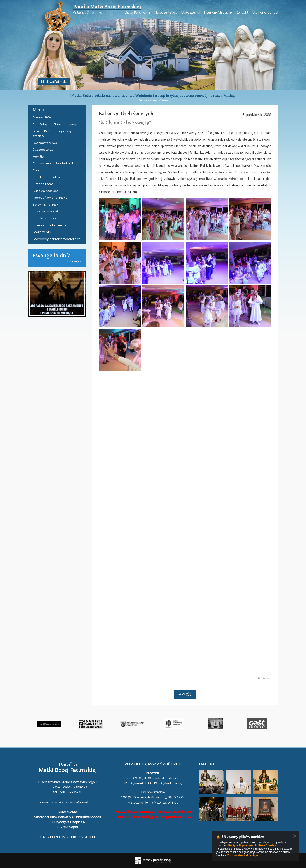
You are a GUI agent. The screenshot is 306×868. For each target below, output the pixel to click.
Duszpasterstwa (45, 143)
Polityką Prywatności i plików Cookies (252, 845)
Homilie (38, 157)
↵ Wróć (185, 694)
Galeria (38, 170)
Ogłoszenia (191, 13)
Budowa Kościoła (45, 191)
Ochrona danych (266, 13)
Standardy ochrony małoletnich (57, 239)
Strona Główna (44, 118)
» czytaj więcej (73, 261)
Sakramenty (42, 232)
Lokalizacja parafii (46, 212)
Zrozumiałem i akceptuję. (243, 855)
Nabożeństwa (166, 13)
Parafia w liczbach (46, 219)
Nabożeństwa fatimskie (50, 198)
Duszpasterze (43, 150)
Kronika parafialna (46, 177)
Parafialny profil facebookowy (55, 125)
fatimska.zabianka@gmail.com (73, 802)
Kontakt (242, 13)
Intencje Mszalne (218, 13)
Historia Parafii (44, 184)
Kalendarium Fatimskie (50, 225)
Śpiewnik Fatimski (46, 205)
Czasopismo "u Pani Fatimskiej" (55, 164)
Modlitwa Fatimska (54, 82)
